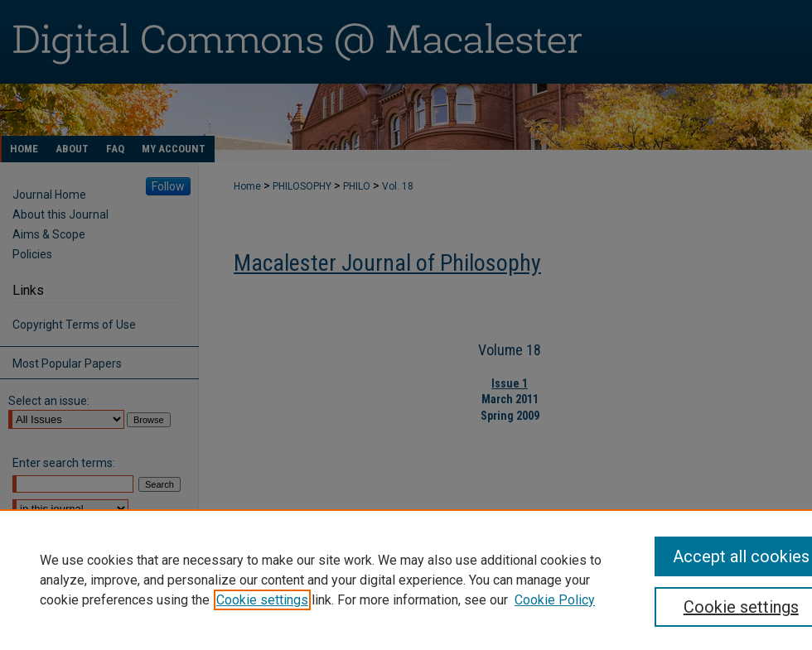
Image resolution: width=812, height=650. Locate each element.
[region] (406, 580)
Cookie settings (262, 600)
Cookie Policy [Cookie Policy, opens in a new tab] (555, 600)
